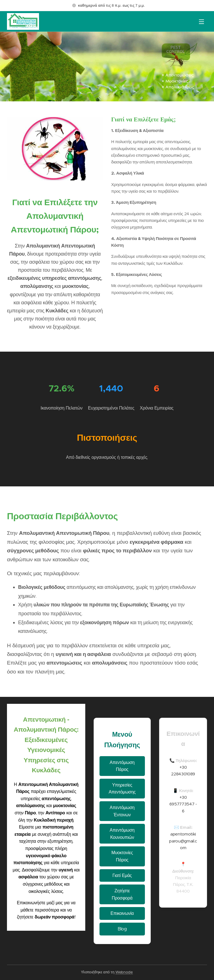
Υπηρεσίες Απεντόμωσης (122, 789)
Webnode (124, 972)
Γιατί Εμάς (122, 875)
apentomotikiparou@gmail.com (183, 841)
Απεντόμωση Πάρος (122, 766)
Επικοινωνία (122, 913)
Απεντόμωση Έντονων (122, 811)
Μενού (201, 22)
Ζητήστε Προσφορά (122, 894)
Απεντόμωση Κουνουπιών (122, 834)
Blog (122, 929)
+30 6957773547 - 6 (183, 804)
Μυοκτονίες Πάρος (122, 856)
